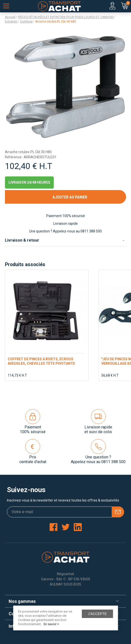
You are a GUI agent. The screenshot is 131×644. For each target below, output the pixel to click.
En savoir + (51, 624)
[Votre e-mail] (65, 512)
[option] (47, 325)
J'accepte (97, 614)
